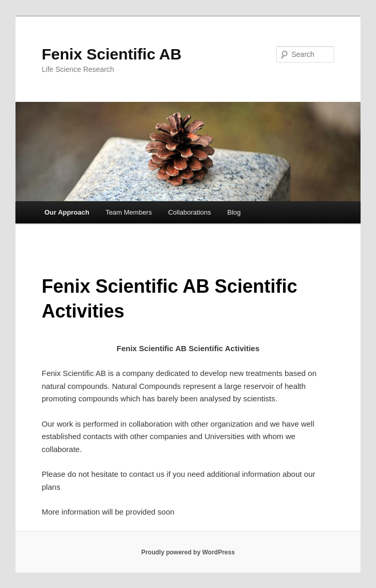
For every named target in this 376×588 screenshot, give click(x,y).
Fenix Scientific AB (112, 54)
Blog (234, 212)
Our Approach (67, 212)
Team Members (129, 212)
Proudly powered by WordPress (188, 552)
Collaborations (189, 212)
